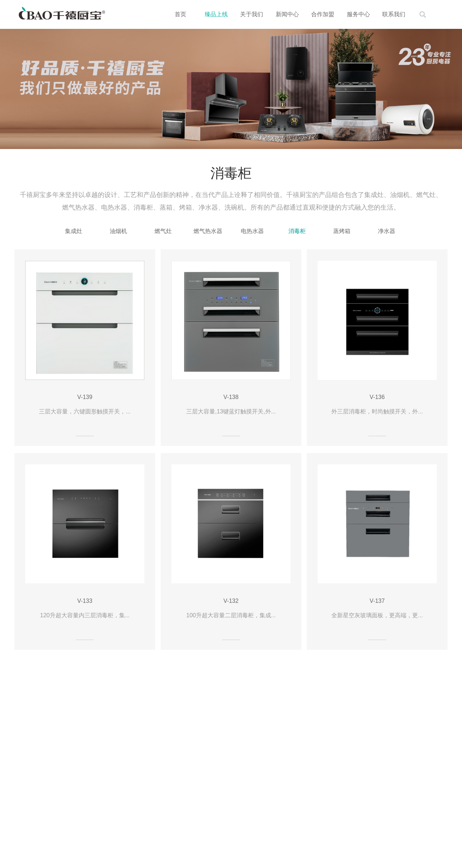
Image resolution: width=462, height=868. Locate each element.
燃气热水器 (208, 231)
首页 (180, 14)
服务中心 (358, 14)
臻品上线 (216, 14)
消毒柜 (297, 231)
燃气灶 (163, 231)
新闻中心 (287, 14)
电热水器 (252, 231)
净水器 (387, 231)
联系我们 (394, 14)
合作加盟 (323, 14)
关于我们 (252, 14)
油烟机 (118, 231)
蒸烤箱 (342, 231)
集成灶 (74, 231)
